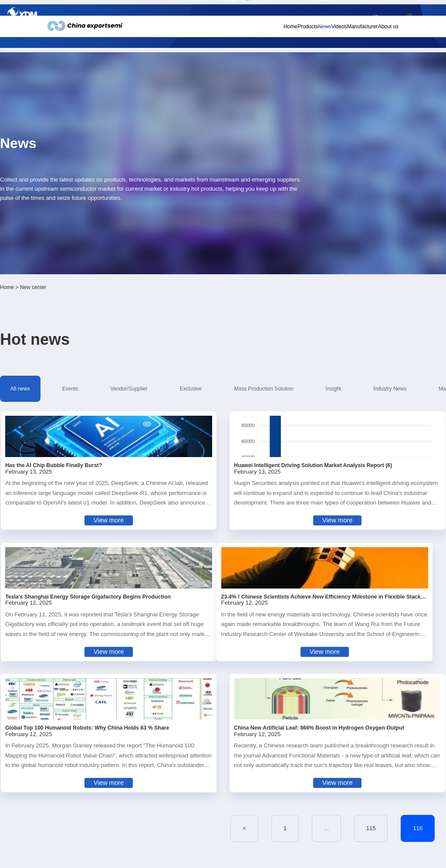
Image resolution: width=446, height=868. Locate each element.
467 (347, 574)
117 (292, 574)
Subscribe (134, 9)
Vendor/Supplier (150, 226)
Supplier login (355, 9)
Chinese (380, 9)
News (289, 31)
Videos (311, 31)
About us (376, 31)
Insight (309, 226)
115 (232, 574)
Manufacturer (343, 31)
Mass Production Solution (254, 226)
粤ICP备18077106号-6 (249, 858)
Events (106, 226)
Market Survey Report (87, 240)
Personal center (303, 9)
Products (264, 31)
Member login (329, 9)
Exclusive (197, 226)
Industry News (350, 226)
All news (71, 226)
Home (239, 31)
